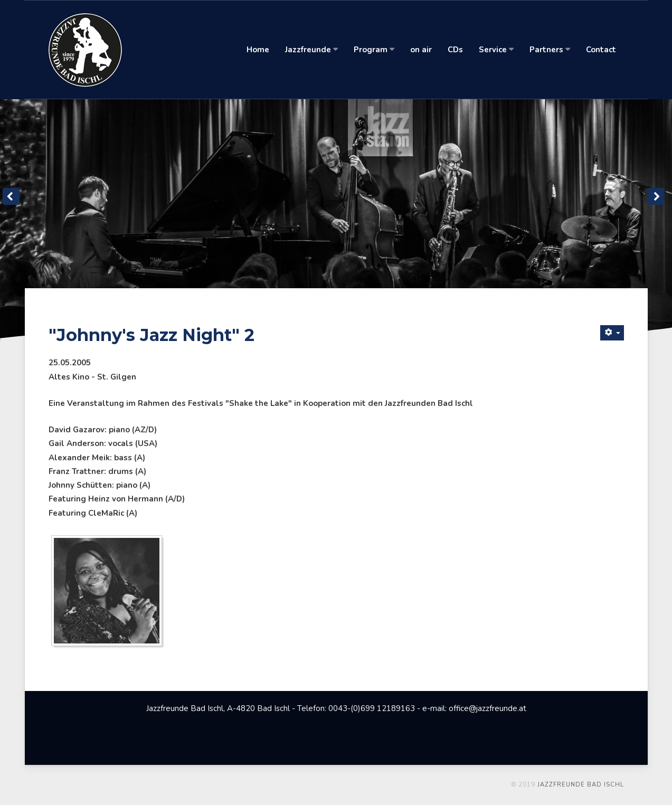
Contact (601, 50)
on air (421, 50)
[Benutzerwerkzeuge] (612, 333)
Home (258, 50)
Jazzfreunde (311, 50)
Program (374, 50)
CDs (455, 50)
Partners (550, 50)
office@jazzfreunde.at (488, 708)
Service (496, 50)
